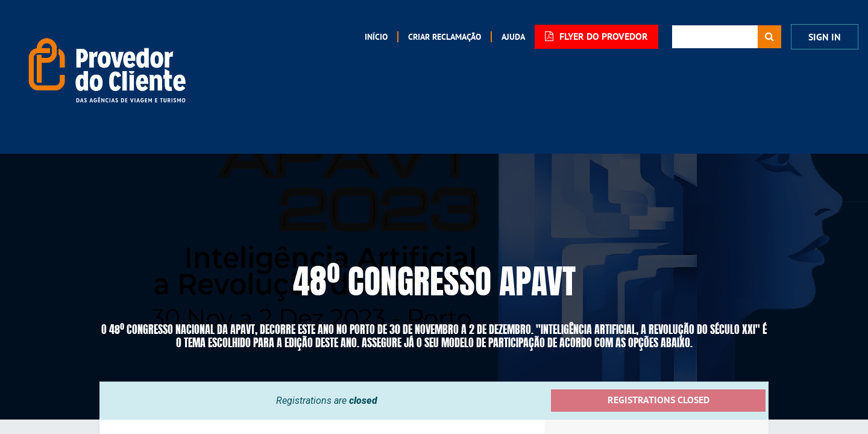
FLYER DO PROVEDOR (596, 36)
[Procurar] (769, 37)
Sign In (825, 37)
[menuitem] (376, 37)
